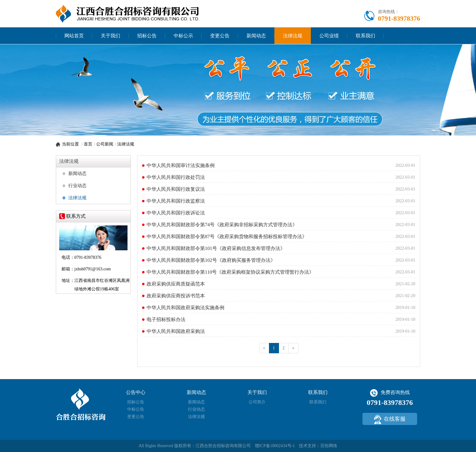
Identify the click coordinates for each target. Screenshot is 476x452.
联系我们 (365, 36)
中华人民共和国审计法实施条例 (181, 165)
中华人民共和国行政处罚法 (176, 177)
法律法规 (293, 36)
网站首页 (74, 36)
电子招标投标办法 (166, 319)
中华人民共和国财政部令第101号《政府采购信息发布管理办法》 (216, 248)
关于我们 (110, 36)
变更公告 (220, 36)
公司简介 (257, 402)
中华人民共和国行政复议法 (176, 189)
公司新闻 (105, 144)
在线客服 (390, 419)
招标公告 (147, 36)
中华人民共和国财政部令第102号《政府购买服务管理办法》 (211, 260)
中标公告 (136, 409)
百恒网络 (329, 446)
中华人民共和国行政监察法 (176, 201)
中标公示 (183, 36)
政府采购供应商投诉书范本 (176, 296)
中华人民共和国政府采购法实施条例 (185, 308)
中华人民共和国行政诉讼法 (176, 213)
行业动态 (77, 186)
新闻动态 (256, 36)
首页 (88, 144)
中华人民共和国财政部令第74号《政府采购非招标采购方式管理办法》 (222, 225)
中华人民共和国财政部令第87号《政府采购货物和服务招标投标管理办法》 (227, 236)
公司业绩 (329, 36)
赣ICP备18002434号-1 (275, 446)
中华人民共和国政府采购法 (176, 331)
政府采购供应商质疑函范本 (176, 284)
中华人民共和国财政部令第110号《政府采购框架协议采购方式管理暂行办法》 (230, 272)
